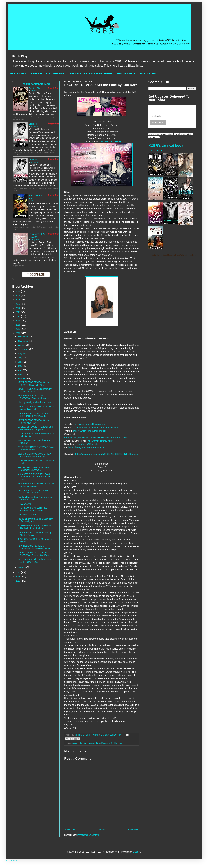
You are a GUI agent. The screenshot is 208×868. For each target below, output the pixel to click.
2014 (18, 577)
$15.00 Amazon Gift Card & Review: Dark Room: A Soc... (35, 561)
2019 (18, 321)
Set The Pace (116, 743)
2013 (18, 581)
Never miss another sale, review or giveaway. (170, 109)
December (23, 337)
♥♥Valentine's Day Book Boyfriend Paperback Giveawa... (34, 469)
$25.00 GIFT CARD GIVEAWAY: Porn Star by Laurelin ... (36, 448)
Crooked (33, 124)
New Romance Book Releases (91, 74)
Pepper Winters (36, 91)
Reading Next (126, 74)
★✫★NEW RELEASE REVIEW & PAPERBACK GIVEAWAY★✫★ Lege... (34, 477)
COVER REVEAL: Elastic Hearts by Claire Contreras (35, 390)
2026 (18, 291)
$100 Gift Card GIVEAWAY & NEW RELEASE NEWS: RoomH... (34, 455)
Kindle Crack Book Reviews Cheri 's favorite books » (173, 255)
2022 (18, 308)
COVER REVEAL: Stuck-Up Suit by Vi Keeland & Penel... (36, 408)
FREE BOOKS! (25, 504)
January (22, 567)
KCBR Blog (20, 56)
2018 (18, 325)
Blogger (137, 852)
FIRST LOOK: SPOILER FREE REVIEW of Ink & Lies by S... (32, 509)
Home (102, 830)
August (22, 354)
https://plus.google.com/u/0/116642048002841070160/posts (106, 454)
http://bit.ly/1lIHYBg (111, 142)
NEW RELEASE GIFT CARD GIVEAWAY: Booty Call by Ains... (34, 397)
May (20, 366)
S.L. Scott (34, 201)
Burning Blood (35, 88)
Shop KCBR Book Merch (26, 74)
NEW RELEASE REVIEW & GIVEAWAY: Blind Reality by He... (35, 547)
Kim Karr (83, 743)
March (21, 374)
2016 (18, 333)
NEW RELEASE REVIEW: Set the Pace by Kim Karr (34, 421)
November (23, 341)
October (22, 345)
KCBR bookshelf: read (36, 84)
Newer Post (71, 830)
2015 (18, 572)
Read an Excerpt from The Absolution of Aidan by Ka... (35, 520)
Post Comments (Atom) (88, 835)
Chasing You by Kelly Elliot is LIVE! (34, 402)
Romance (106, 743)
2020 (18, 316)
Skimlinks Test (13, 861)
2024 (18, 300)
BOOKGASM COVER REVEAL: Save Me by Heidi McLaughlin (35, 428)
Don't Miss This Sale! (28, 515)
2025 (18, 296)
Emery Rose (35, 240)
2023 (18, 304)
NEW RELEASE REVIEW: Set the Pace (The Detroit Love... (34, 383)
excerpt (75, 743)
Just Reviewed (56, 74)
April (20, 370)
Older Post (133, 830)
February (23, 378)
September (24, 349)
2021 (18, 312)
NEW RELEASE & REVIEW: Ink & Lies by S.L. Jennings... (36, 485)
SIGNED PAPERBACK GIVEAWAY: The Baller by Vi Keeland (35, 527)
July (20, 358)
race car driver (94, 743)
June (21, 362)
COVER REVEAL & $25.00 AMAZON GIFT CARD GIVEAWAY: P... (35, 415)
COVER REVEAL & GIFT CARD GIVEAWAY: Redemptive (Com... (34, 554)
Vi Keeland (34, 127)
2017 (18, 329)
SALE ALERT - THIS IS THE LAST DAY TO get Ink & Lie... (34, 492)
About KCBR (148, 74)
